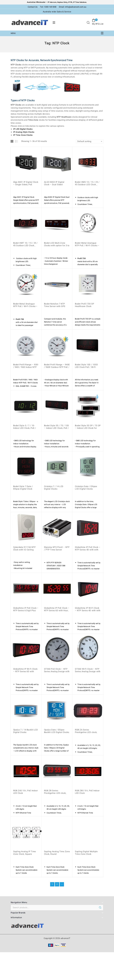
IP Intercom (52, 2)
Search (100, 907)
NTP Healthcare (64, 117)
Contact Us (33, 7)
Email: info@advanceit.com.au (73, 7)
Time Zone (33, 120)
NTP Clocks (16, 65)
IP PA (70, 2)
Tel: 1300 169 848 (48, 7)
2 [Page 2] (57, 884)
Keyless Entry (62, 2)
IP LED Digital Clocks (23, 129)
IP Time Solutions (80, 2)
